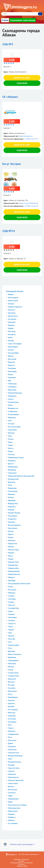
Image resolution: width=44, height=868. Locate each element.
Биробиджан (13, 697)
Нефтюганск (13, 811)
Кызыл (11, 537)
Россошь (11, 685)
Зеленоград (13, 491)
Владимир (12, 470)
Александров (13, 297)
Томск (10, 627)
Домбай (11, 706)
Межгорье (12, 664)
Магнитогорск (14, 550)
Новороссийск (13, 568)
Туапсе (11, 728)
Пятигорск (12, 590)
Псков (10, 587)
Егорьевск (12, 746)
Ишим (10, 802)
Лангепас (12, 540)
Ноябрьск (12, 817)
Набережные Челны (16, 457)
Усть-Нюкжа (13, 823)
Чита (10, 648)
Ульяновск (12, 377)
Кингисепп (12, 740)
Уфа (10, 381)
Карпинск (12, 507)
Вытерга (11, 682)
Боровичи (12, 461)
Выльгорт (12, 713)
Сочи (10, 421)
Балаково (12, 322)
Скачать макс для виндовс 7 (22, 844)
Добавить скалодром (21, 859)
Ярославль (12, 390)
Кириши (11, 510)
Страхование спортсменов (23, 20)
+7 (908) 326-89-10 (31, 206)
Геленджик (12, 722)
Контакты (21, 864)
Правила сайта (22, 866)
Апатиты (11, 310)
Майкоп (11, 553)
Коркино (11, 814)
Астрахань (12, 319)
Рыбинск (11, 820)
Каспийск (12, 688)
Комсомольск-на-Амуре (17, 805)
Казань (11, 350)
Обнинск (11, 577)
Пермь (11, 374)
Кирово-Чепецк (14, 513)
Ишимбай (12, 500)
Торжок (11, 630)
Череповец (12, 430)
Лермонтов (12, 544)
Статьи (5, 20)
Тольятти (12, 624)
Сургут (11, 611)
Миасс (11, 556)
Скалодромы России (14, 291)
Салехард (12, 599)
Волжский (12, 679)
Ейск (10, 725)
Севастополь (13, 783)
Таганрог (12, 620)
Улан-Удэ (12, 639)
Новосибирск (13, 347)
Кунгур (11, 531)
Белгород (12, 331)
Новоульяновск (14, 571)
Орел (10, 759)
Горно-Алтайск (14, 768)
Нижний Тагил (14, 562)
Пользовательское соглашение (21, 863)
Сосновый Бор (13, 608)
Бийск (10, 337)
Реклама (21, 861)
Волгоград (12, 359)
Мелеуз (11, 667)
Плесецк (11, 454)
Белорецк (12, 334)
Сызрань (11, 614)
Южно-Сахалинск (15, 654)
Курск (10, 442)
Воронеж (11, 362)
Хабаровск (12, 396)
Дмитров (12, 482)
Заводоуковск (13, 799)
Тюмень (11, 636)
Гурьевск (11, 703)
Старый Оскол (14, 676)
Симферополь (13, 734)
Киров (10, 451)
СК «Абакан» (10, 97)
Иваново (11, 494)
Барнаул (11, 325)
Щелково (12, 651)
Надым (11, 559)
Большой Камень (15, 762)
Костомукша (13, 710)
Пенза (10, 405)
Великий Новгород (15, 756)
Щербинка (12, 657)
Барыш (11, 328)
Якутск (11, 448)
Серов (10, 445)
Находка (11, 765)
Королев (11, 522)
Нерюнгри (12, 774)
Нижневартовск (14, 808)
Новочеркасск (13, 777)
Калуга (11, 399)
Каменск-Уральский (16, 780)
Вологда (11, 433)
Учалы (11, 670)
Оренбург (12, 580)
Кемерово (12, 368)
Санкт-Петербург (15, 344)
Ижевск (11, 497)
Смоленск (12, 793)
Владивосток (13, 408)
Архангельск (13, 316)
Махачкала (12, 691)
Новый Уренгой (14, 574)
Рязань (11, 439)
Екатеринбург (13, 353)
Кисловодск (13, 516)
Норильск (12, 731)
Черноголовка (14, 645)
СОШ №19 (9, 231)
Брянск (11, 356)
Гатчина (11, 424)
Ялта (10, 737)
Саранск (11, 771)
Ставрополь (13, 411)
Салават (11, 596)
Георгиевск (12, 473)
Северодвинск (13, 660)
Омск (10, 436)
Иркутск (11, 365)
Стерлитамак (13, 673)
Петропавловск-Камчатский (19, 584)
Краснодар (12, 371)
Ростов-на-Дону (14, 427)
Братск (11, 464)
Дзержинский (13, 479)
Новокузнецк (13, 565)
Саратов (11, 605)
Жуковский (12, 488)
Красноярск (13, 528)
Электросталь (14, 753)
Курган (11, 534)
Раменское (12, 750)
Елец (10, 485)
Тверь (10, 796)
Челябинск (12, 387)
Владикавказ (13, 467)
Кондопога (12, 519)
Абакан (11, 294)
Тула (10, 633)
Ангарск (11, 304)
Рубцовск (12, 593)
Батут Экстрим (12, 164)
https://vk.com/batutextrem (29, 203)
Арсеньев (12, 313)
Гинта (10, 694)
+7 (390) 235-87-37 (31, 139)
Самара (11, 602)
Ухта (10, 642)
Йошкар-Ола (13, 504)
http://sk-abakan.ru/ (26, 136)
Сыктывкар (12, 617)
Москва (11, 341)
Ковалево (12, 716)
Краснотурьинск (14, 525)
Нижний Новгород (15, 393)
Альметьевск (13, 301)
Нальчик (11, 700)
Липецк (11, 547)
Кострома (12, 719)
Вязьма (11, 786)
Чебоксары (12, 384)
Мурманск (12, 417)
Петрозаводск (14, 414)
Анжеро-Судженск (15, 307)
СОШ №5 (8, 44)
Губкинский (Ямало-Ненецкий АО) (21, 476)
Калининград (13, 402)
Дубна (11, 743)
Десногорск (13, 790)
